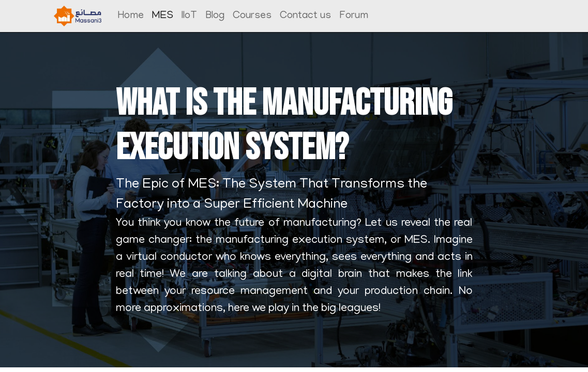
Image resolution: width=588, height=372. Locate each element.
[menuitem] (131, 16)
